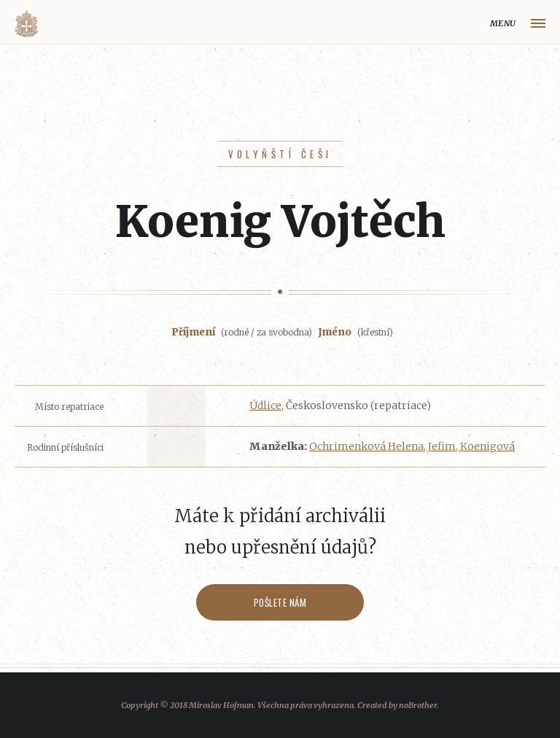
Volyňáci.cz (26, 24)
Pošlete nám (280, 602)
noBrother (418, 705)
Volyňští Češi (280, 154)
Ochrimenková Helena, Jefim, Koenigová (412, 446)
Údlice (265, 405)
